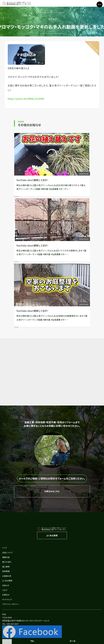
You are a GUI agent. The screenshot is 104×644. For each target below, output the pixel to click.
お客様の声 (7, 576)
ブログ (5, 590)
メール (73, 641)
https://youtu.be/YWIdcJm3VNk (26, 99)
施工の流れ (7, 562)
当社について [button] (8, 552)
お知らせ (6, 585)
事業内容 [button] (6, 557)
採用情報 (6, 571)
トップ (5, 548)
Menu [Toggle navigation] (100, 4)
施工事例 (6, 567)
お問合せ (6, 595)
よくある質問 (7, 581)
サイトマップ (7, 599)
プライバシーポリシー (11, 604)
